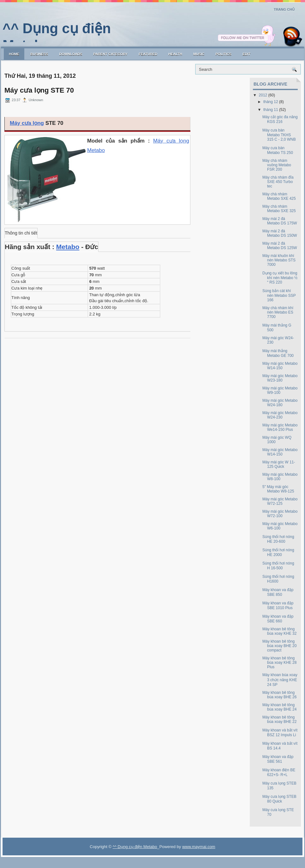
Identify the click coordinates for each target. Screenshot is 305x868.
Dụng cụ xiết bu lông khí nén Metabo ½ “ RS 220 (280, 278)
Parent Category (111, 54)
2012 (263, 95)
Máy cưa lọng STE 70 (39, 90)
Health (175, 54)
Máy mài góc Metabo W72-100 (280, 514)
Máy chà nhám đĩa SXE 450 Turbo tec (278, 182)
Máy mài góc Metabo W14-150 (280, 366)
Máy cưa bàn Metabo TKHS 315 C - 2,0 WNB (279, 135)
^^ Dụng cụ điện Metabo (135, 847)
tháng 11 (271, 110)
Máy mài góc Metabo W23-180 (280, 378)
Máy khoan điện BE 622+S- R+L (279, 772)
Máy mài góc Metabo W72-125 (280, 501)
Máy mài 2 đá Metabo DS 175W (280, 221)
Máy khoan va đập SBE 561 (278, 759)
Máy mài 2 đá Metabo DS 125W (280, 246)
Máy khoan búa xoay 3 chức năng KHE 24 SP (280, 680)
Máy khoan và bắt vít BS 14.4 (280, 746)
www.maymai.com (199, 847)
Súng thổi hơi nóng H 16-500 (278, 566)
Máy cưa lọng (27, 123)
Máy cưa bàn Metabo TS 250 (278, 150)
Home (14, 54)
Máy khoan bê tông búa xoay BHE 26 (279, 695)
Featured (148, 54)
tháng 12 (271, 102)
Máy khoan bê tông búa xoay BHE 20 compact (279, 646)
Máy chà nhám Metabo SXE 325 (279, 209)
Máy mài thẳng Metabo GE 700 (278, 353)
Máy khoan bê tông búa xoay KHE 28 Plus (279, 663)
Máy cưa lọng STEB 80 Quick (279, 799)
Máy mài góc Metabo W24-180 (280, 403)
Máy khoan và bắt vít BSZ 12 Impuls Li (280, 733)
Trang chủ (284, 9)
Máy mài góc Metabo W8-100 (280, 477)
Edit (246, 54)
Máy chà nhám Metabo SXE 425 (279, 196)
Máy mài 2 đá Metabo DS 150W (280, 233)
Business (39, 54)
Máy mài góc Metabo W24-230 (280, 415)
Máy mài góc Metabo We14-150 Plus (280, 427)
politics (223, 54)
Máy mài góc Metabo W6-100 (280, 526)
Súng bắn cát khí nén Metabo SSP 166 (279, 295)
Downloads (71, 54)
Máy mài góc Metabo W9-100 (280, 390)
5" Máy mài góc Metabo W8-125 (278, 489)
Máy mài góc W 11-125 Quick (279, 464)
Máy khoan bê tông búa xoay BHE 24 (279, 707)
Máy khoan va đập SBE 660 (278, 619)
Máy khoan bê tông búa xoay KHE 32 (279, 631)
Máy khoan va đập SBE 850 (278, 592)
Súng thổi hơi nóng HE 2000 (278, 552)
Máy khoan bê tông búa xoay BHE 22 (279, 719)
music (199, 54)
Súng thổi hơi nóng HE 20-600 (278, 539)
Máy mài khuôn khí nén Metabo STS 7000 (279, 260)
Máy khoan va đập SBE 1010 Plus (278, 605)
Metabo (68, 247)
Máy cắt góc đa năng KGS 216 (280, 119)
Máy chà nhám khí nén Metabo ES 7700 (278, 312)
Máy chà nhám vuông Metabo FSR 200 (277, 165)
